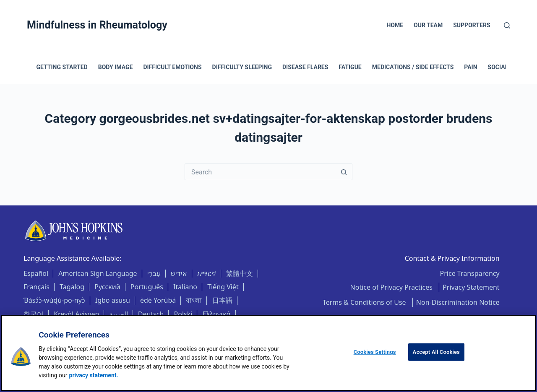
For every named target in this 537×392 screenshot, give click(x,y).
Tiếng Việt (223, 287)
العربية (119, 314)
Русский (107, 287)
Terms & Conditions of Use (365, 302)
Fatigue (350, 67)
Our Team (428, 25)
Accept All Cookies (436, 352)
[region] (268, 353)
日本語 (222, 300)
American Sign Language (98, 273)
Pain (471, 67)
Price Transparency (470, 273)
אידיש (179, 273)
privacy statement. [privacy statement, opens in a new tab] (94, 375)
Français (36, 287)
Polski (183, 314)
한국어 (34, 314)
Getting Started (62, 67)
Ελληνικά (217, 314)
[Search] (507, 25)
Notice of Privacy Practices (392, 287)
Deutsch (151, 314)
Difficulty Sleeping (242, 67)
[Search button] (344, 172)
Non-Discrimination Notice (458, 302)
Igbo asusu (113, 300)
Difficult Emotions (172, 67)
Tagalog (72, 287)
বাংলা (194, 300)
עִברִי (154, 273)
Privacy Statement (471, 287)
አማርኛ (207, 273)
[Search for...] (260, 172)
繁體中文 (240, 273)
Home (395, 25)
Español (36, 273)
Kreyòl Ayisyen (76, 314)
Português (147, 287)
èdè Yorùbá (158, 300)
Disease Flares (305, 67)
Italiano (185, 287)
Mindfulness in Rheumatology (97, 25)
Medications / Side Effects (413, 67)
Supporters (472, 25)
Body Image (116, 67)
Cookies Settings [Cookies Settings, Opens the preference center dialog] (375, 352)
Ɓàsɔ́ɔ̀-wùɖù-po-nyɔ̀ (54, 300)
